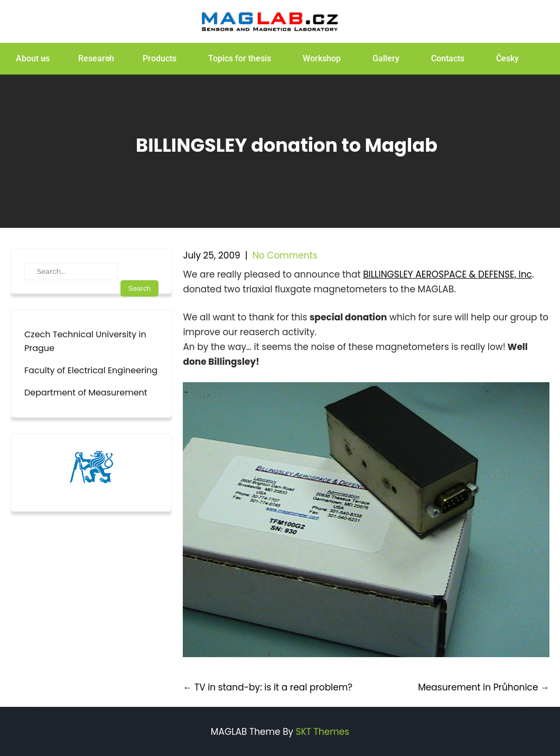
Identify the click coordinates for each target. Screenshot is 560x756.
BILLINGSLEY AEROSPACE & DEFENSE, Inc (447, 274)
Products (160, 58)
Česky (507, 58)
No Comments (285, 255)
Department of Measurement (86, 393)
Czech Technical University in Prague (85, 341)
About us (33, 58)
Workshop (322, 58)
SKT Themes (323, 732)
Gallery (386, 58)
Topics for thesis (240, 58)
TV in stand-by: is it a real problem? (268, 687)
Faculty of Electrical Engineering (91, 370)
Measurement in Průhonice (484, 687)
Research (96, 58)
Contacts (448, 58)
